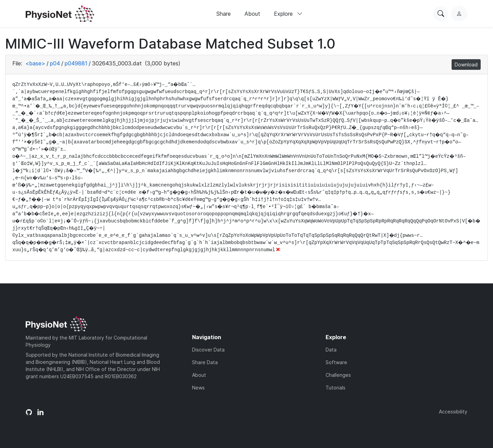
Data (331, 350)
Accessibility (453, 412)
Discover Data (208, 350)
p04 (55, 63)
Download (466, 65)
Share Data (205, 362)
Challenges (338, 375)
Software (336, 362)
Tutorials (336, 388)
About (252, 14)
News (198, 388)
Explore (288, 14)
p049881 (76, 63)
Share (224, 14)
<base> (35, 63)
